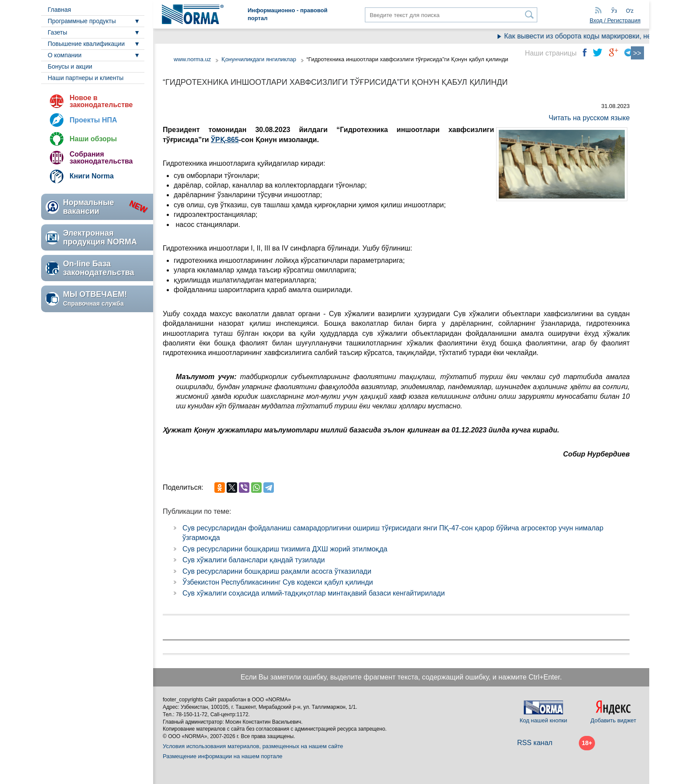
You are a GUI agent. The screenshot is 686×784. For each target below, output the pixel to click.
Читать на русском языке (589, 118)
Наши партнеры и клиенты (86, 78)
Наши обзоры (93, 139)
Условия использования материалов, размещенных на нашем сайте (253, 746)
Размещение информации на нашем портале (223, 756)
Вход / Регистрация (615, 20)
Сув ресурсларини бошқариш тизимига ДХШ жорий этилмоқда (285, 549)
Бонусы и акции (70, 66)
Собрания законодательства (101, 158)
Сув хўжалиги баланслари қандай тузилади (254, 560)
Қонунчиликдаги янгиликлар (260, 59)
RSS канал (535, 743)
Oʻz (630, 11)
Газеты (57, 32)
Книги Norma (92, 176)
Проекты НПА (93, 120)
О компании (65, 55)
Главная (59, 10)
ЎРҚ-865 (225, 140)
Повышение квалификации (86, 44)
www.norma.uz (192, 59)
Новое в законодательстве (101, 101)
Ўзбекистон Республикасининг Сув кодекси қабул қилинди (278, 582)
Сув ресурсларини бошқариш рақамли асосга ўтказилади (277, 571)
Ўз (614, 11)
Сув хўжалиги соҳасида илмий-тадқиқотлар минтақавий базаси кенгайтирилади (314, 593)
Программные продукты (82, 21)
